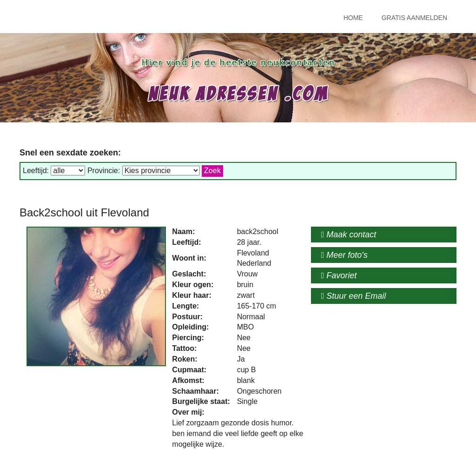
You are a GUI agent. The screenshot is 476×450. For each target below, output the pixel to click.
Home (353, 18)
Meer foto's (344, 255)
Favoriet (339, 275)
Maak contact (349, 235)
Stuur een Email (354, 296)
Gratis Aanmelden (414, 18)
